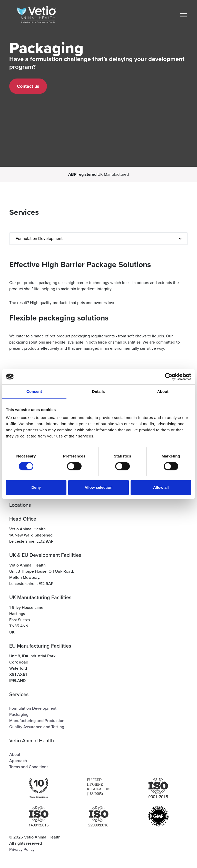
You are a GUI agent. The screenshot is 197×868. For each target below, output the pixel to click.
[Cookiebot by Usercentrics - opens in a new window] (169, 377)
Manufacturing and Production (37, 721)
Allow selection (98, 487)
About (15, 755)
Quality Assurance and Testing (37, 727)
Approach (18, 761)
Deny (36, 487)
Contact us (28, 86)
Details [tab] (98, 391)
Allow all (161, 487)
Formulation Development (33, 708)
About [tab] (163, 391)
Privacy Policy (22, 850)
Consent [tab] (34, 391)
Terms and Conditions (29, 767)
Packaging (19, 715)
